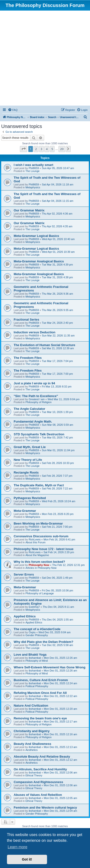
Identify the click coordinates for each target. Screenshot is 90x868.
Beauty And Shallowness (32, 744)
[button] (24, 149)
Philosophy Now (39, 565)
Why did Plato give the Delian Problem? (43, 642)
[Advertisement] (45, 58)
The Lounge (33, 171)
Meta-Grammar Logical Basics (36, 236)
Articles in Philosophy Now (41, 568)
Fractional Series (26, 320)
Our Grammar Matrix (29, 210)
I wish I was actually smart (33, 165)
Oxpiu (32, 632)
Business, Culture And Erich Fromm (41, 680)
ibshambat (35, 658)
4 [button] (47, 149)
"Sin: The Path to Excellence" (36, 396)
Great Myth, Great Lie (30, 447)
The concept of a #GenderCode (37, 629)
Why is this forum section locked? (39, 562)
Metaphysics (33, 187)
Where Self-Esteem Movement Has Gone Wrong (50, 667)
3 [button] (41, 149)
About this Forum (36, 542)
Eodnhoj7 (34, 607)
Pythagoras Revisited (30, 498)
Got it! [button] (27, 859)
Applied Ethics (25, 616)
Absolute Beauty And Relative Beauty (42, 757)
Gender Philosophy (37, 635)
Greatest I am (37, 399)
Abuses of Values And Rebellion (38, 795)
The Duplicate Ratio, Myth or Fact (39, 485)
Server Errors (24, 574)
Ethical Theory (34, 775)
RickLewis (35, 539)
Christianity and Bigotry (32, 731)
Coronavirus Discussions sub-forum (41, 536)
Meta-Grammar (25, 511)
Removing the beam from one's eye (40, 718)
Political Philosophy (37, 686)
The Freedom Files (28, 358)
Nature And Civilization (31, 706)
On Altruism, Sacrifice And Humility (40, 769)
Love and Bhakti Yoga (30, 655)
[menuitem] (13, 110)
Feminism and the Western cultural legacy (45, 808)
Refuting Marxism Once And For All (40, 693)
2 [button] (36, 149)
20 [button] (62, 149)
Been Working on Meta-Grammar (38, 523)
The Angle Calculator (29, 409)
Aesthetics (32, 750)
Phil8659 (34, 168)
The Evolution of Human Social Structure (44, 345)
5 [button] (52, 149)
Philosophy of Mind (37, 661)
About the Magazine (37, 555)
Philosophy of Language (40, 593)
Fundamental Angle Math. (33, 421)
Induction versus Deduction (35, 332)
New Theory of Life (28, 460)
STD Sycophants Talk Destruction (39, 434)
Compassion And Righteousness (38, 782)
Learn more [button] (18, 847)
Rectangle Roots (26, 472)
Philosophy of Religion (39, 402)
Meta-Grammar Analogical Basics (39, 261)
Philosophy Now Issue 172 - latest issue (44, 549)
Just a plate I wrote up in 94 (34, 383)
